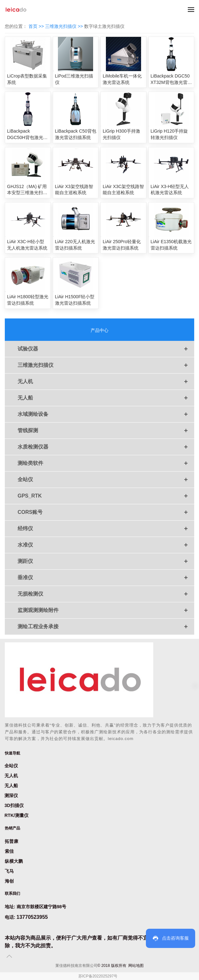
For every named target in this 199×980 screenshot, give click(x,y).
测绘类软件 (106, 463)
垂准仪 (106, 578)
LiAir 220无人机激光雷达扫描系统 (75, 245)
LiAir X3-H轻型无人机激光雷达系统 (170, 190)
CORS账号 (106, 512)
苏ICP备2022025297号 (98, 976)
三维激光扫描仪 (106, 365)
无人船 (106, 398)
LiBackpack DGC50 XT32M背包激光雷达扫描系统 (171, 79)
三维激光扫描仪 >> (65, 26)
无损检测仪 (106, 594)
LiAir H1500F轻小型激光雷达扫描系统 (75, 300)
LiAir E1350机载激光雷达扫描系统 (171, 245)
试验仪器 (106, 349)
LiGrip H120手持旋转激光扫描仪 (169, 134)
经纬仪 (106, 529)
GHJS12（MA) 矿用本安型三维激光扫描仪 (27, 190)
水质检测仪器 (106, 447)
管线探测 (106, 431)
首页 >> (37, 26)
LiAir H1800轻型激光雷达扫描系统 (28, 300)
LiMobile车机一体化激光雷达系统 (122, 79)
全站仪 (106, 480)
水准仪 (106, 545)
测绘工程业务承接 (106, 627)
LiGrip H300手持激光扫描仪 (121, 134)
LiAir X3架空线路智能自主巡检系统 (74, 190)
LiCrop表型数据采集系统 (27, 79)
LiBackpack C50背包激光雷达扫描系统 (76, 134)
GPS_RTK (106, 496)
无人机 (106, 382)
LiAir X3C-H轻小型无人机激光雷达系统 (27, 245)
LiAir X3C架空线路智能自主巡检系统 (123, 190)
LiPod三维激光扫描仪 (74, 79)
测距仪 (106, 561)
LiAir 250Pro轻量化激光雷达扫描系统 (122, 245)
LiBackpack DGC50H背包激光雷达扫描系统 (27, 135)
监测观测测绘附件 (106, 610)
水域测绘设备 (106, 414)
